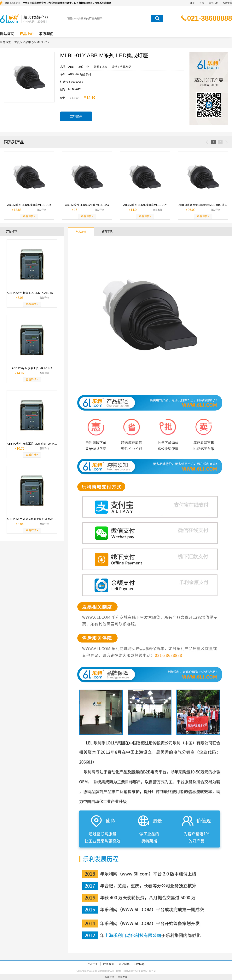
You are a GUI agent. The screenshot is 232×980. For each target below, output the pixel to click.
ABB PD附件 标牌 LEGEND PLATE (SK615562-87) (32, 293)
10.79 (20, 449)
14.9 (133, 210)
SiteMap (139, 964)
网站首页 (7, 34)
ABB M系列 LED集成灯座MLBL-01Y (145, 205)
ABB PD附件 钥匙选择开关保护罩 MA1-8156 (32, 519)
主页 (17, 42)
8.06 (20, 298)
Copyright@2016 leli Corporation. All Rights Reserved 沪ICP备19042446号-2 (116, 971)
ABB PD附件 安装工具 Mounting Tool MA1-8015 (32, 444)
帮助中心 (227, 3)
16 (76, 210)
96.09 (192, 210)
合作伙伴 (109, 977)
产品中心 (27, 34)
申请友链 (123, 977)
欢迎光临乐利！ (13, 3)
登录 (202, 3)
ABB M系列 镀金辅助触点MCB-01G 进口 (203, 205)
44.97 (20, 373)
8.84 (20, 524)
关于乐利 (213, 3)
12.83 (18, 210)
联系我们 (46, 34)
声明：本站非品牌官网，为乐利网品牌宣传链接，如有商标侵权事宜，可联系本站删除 (67, 3)
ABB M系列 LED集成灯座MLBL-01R (29, 205)
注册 (192, 3)
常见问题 (124, 964)
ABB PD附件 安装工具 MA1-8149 (32, 368)
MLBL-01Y (43, 42)
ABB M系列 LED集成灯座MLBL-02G (87, 205)
